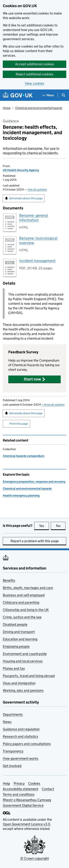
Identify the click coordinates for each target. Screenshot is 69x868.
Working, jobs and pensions (23, 690)
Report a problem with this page (35, 541)
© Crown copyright (35, 858)
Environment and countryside (25, 654)
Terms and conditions (19, 794)
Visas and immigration (19, 683)
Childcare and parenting (21, 602)
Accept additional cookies (35, 64)
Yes (44, 526)
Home (7, 108)
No (61, 526)
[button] (34, 379)
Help (6, 783)
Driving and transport (19, 632)
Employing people (16, 646)
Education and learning (20, 639)
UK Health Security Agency (21, 170)
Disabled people (15, 624)
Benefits (9, 580)
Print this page (19, 424)
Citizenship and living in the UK (26, 610)
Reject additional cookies (34, 74)
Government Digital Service (23, 805)
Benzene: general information (34, 218)
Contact (48, 789)
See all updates (37, 189)
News (7, 722)
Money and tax (14, 668)
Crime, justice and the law (22, 617)
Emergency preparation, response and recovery (34, 482)
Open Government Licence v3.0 (26, 824)
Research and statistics (21, 736)
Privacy (19, 783)
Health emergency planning (21, 496)
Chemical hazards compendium (24, 456)
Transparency (13, 751)
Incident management (37, 261)
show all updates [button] (53, 405)
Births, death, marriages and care (28, 588)
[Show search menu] (63, 95)
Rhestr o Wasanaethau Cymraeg (27, 800)
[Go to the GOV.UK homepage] (18, 95)
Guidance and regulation (21, 729)
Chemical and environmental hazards (39, 108)
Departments (13, 714)
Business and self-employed (24, 595)
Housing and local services (23, 661)
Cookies (34, 783)
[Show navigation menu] (48, 95)
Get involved (12, 766)
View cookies (35, 83)
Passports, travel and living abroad (29, 676)
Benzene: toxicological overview (38, 240)
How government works (21, 758)
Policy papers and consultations (27, 744)
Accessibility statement (21, 789)
